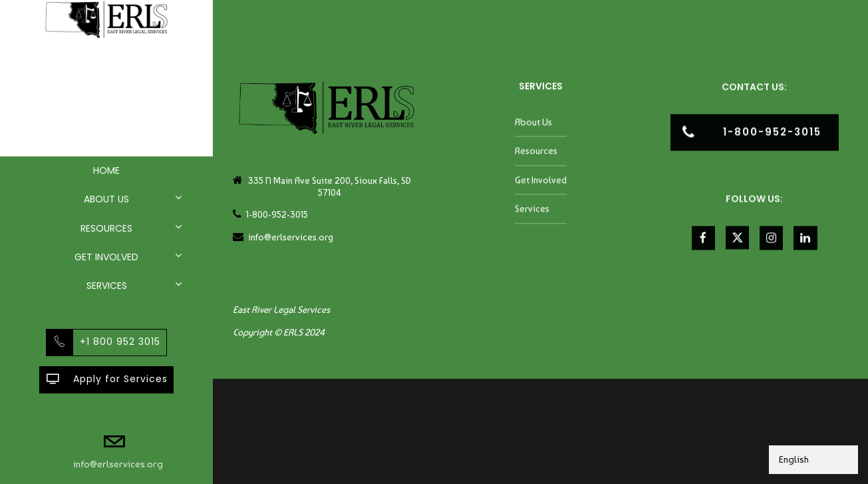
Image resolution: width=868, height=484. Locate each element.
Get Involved (106, 257)
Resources (106, 228)
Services (107, 286)
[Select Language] (813, 460)
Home (106, 170)
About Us (106, 199)
